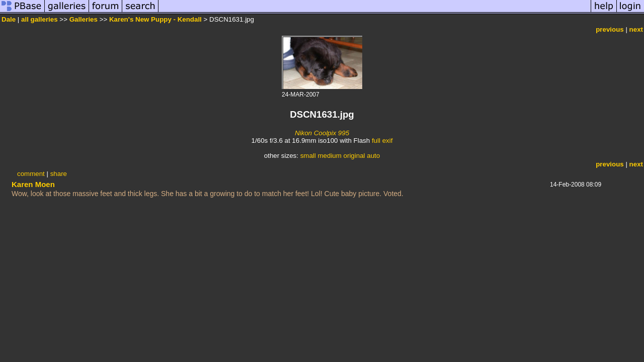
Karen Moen (33, 184)
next (636, 29)
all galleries (39, 19)
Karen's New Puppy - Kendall (155, 19)
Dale (10, 19)
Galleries (84, 19)
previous (610, 29)
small (308, 156)
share (59, 174)
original (354, 156)
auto (373, 156)
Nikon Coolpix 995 (322, 133)
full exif (382, 141)
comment (31, 174)
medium (329, 156)
